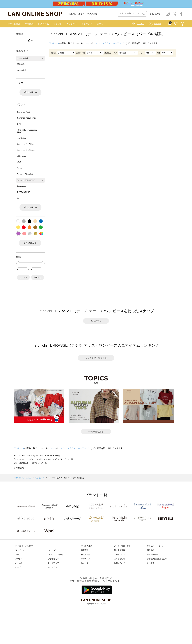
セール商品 (22, 70)
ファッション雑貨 (55, 555)
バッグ (18, 567)
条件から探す (155, 14)
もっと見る (96, 321)
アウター (19, 559)
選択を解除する (30, 92)
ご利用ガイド (119, 555)
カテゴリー (72, 24)
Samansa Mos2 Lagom (27, 150)
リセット (23, 277)
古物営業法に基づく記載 (157, 559)
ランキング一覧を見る (96, 358)
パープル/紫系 (54, 478)
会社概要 (151, 563)
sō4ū (19, 162)
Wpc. (19, 198)
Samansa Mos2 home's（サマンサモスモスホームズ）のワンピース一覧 (43, 459)
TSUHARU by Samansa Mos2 (27, 131)
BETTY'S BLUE (24, 192)
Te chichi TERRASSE (26, 180)
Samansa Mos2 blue (26, 144)
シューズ (52, 550)
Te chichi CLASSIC (25, 174)
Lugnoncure (22, 186)
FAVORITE (176, 24)
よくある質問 (119, 559)
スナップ (101, 24)
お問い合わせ (119, 563)
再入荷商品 (43, 24)
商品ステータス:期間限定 (74, 478)
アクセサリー (54, 559)
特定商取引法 (152, 555)
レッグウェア (54, 563)
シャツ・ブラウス (102, 43)
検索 (143, 14)
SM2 (19, 124)
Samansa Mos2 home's (27, 118)
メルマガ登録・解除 (122, 546)
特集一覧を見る (96, 432)
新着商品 (29, 24)
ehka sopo (21, 156)
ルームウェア (54, 567)
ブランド (58, 24)
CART (169, 23)
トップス (19, 555)
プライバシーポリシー (156, 546)
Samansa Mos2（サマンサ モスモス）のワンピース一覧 (37, 456)
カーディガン (119, 43)
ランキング (87, 24)
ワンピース (54, 43)
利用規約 (151, 550)
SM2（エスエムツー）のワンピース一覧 (30, 463)
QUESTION (182, 24)
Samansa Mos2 (24, 112)
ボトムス (19, 563)
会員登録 (157, 24)
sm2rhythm (22, 138)
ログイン (140, 24)
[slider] (18, 263)
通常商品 (21, 64)
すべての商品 (14, 24)
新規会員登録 (119, 550)
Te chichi (21, 168)
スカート (87, 43)
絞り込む (38, 277)
